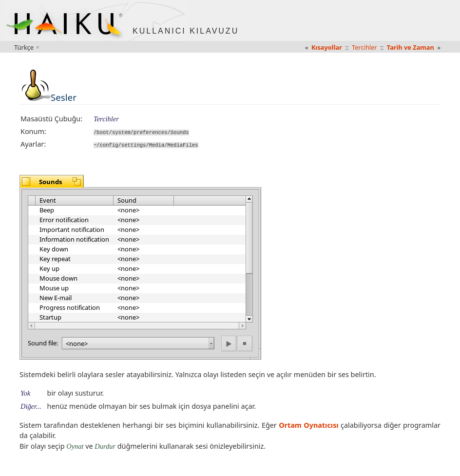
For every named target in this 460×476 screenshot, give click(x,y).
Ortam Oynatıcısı (308, 425)
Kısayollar (327, 47)
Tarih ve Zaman (411, 47)
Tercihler (364, 47)
